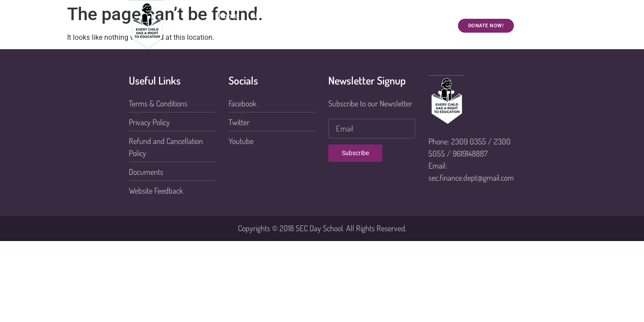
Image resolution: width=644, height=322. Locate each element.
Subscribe (355, 153)
